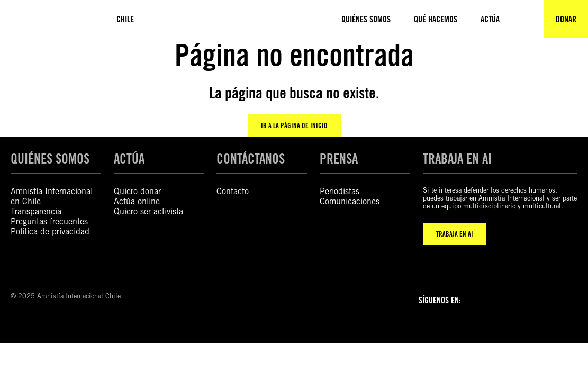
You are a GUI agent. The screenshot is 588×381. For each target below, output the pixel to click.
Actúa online (137, 201)
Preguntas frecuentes (49, 221)
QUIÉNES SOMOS (50, 158)
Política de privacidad (50, 232)
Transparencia (36, 211)
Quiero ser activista (148, 211)
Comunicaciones (350, 201)
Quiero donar (137, 191)
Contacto (233, 191)
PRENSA (339, 158)
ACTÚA (129, 158)
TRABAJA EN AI (455, 234)
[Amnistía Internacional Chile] (45, 19)
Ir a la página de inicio (294, 125)
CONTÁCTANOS (251, 158)
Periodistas (340, 191)
